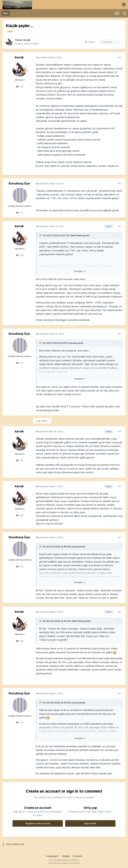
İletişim (66, 856)
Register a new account (38, 823)
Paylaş (90, 42)
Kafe (36, 44)
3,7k (20, 212)
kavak (27, 40)
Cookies (77, 856)
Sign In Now (90, 823)
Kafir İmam (76, 235)
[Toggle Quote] (41, 235)
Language (53, 856)
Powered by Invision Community (64, 863)
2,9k (20, 86)
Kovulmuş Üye (19, 183)
